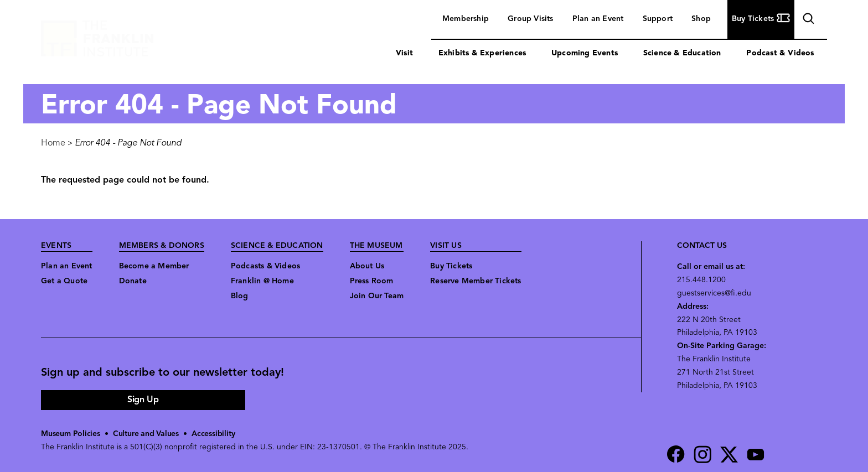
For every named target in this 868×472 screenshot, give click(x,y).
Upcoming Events (585, 53)
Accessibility (213, 434)
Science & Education (682, 53)
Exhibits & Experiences (482, 53)
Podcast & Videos (780, 53)
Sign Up (143, 400)
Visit (404, 53)
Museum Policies (71, 434)
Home (53, 143)
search (807, 20)
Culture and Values (146, 434)
